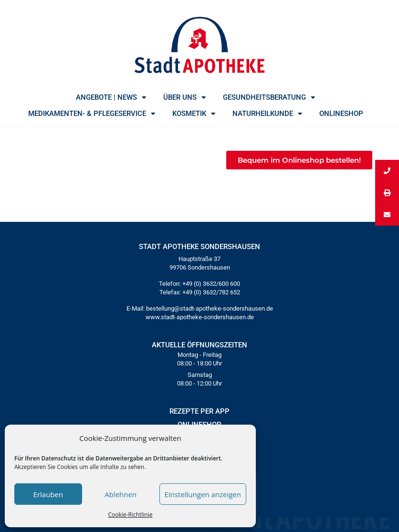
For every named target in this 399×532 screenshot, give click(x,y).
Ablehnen (121, 494)
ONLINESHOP (341, 114)
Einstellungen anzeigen (203, 494)
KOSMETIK (194, 114)
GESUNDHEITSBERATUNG (269, 97)
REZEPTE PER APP (199, 411)
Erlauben (48, 494)
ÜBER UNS (184, 97)
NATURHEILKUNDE (267, 114)
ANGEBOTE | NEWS (111, 97)
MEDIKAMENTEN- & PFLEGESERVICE (92, 114)
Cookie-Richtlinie (131, 515)
